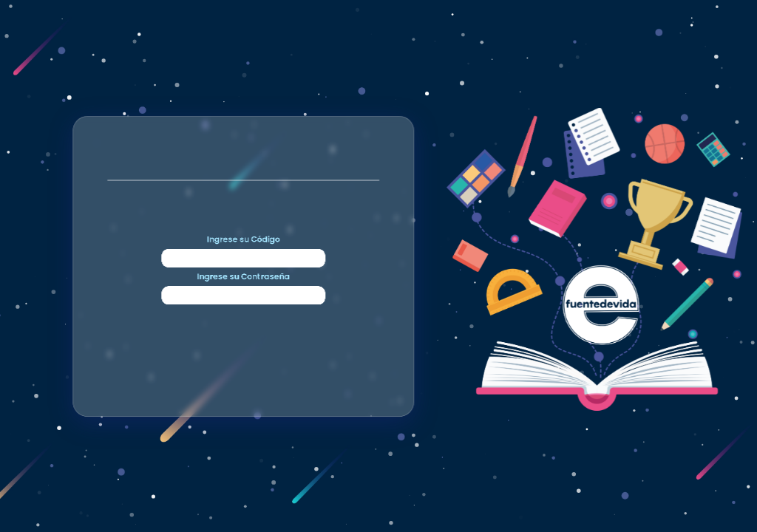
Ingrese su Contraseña (237, 354)
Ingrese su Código (237, 169)
